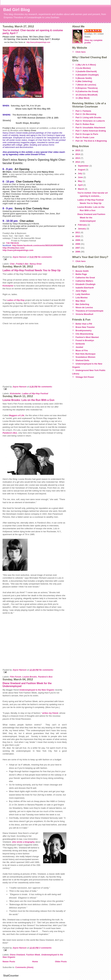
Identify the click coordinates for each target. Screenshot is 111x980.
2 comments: (46, 948)
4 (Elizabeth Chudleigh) (87, 75)
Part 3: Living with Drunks (88, 117)
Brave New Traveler (85, 327)
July (80, 173)
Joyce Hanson (95, 31)
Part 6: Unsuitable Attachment (90, 128)
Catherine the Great (85, 278)
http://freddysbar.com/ (14, 248)
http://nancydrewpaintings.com (38, 42)
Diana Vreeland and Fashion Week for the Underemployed (91, 218)
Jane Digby (81, 291)
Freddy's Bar (22, 264)
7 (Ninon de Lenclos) (86, 85)
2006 (78, 252)
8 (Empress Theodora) (87, 88)
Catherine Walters (84, 281)
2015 (78, 150)
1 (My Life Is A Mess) (86, 65)
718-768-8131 (12, 243)
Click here (81, 52)
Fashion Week (33, 955)
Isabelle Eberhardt (85, 288)
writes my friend (50, 713)
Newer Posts (9, 962)
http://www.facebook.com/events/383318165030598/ (38, 245)
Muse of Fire (82, 350)
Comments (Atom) (24, 967)
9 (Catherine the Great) (87, 91)
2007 (78, 248)
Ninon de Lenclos (84, 307)
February (83, 225)
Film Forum (16, 677)
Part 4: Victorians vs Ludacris (90, 121)
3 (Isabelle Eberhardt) (86, 71)
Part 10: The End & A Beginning (91, 141)
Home (35, 962)
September (84, 166)
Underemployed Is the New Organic (37, 690)
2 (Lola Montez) (83, 68)
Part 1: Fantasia (83, 111)
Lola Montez (82, 298)
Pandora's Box (45, 677)
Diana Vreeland (17, 955)
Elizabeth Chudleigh (85, 284)
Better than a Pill (84, 324)
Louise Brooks (30, 677)
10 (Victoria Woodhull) (87, 95)
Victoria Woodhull (84, 314)
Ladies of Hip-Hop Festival (35, 393)
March (81, 189)
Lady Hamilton (83, 294)
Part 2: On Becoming (86, 114)
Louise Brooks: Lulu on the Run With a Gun (28, 400)
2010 (78, 236)
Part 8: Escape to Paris (87, 134)
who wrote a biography (23, 842)
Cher (12, 264)
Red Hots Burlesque (85, 354)
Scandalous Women (85, 357)
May (80, 181)
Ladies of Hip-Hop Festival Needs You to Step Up (32, 270)
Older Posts (61, 962)
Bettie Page (81, 274)
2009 (78, 240)
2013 (78, 158)
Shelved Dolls (82, 360)
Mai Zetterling (82, 304)
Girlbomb (80, 344)
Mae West (80, 301)
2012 (78, 162)
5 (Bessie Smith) (84, 78)
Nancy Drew (36, 264)
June (81, 177)
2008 (78, 244)
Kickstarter (8, 286)
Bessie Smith (82, 271)
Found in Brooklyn (85, 340)
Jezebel (79, 347)
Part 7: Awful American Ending (91, 131)
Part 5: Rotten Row (85, 124)
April (81, 185)
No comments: (45, 257)
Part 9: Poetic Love (85, 137)
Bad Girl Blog (17, 10)
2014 (78, 154)
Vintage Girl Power (85, 377)
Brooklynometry (84, 330)
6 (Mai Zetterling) (84, 81)
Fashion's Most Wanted (87, 337)
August (82, 170)
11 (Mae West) (82, 98)
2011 (78, 232)
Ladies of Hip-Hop (16, 300)
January (82, 229)
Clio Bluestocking (84, 334)
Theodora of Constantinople (89, 311)
